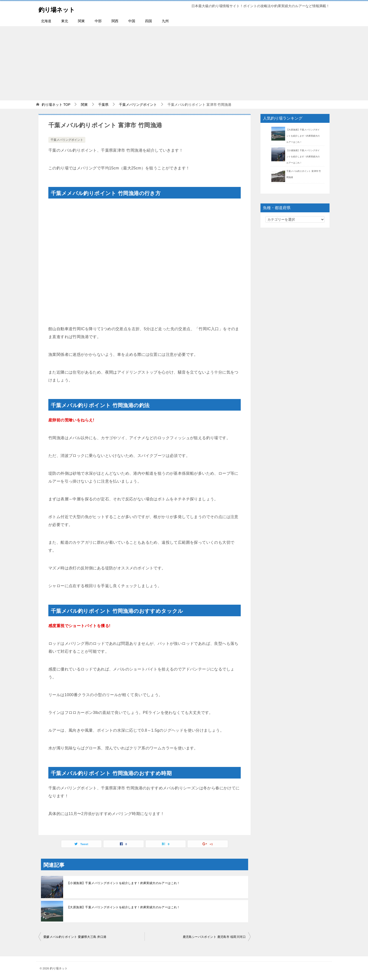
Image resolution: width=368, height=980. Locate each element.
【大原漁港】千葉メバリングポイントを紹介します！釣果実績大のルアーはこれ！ (123, 907)
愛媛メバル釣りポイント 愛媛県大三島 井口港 (75, 937)
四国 (148, 21)
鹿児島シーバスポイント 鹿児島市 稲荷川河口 (214, 937)
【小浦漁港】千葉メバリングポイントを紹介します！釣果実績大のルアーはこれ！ (123, 883)
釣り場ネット (61, 9)
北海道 (46, 21)
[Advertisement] (184, 63)
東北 (65, 21)
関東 (81, 21)
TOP (56, 105)
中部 (98, 21)
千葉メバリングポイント (67, 140)
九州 (165, 21)
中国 (132, 21)
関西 (115, 21)
